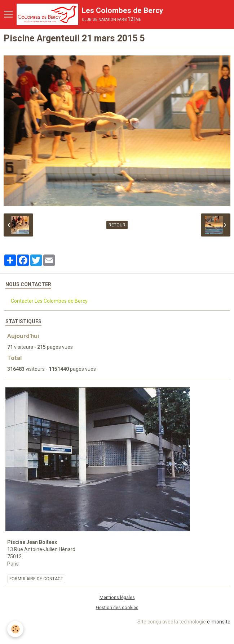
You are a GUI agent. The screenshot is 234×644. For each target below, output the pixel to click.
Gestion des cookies (117, 607)
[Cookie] (15, 629)
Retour (117, 225)
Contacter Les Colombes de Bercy (49, 301)
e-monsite (219, 622)
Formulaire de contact (36, 579)
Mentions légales (117, 597)
